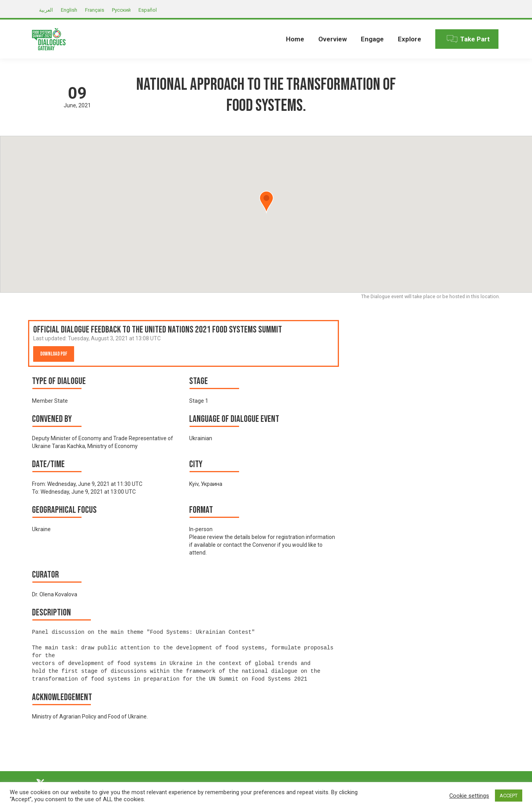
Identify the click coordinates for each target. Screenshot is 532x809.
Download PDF (54, 354)
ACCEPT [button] (509, 796)
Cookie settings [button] (469, 796)
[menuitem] (295, 39)
